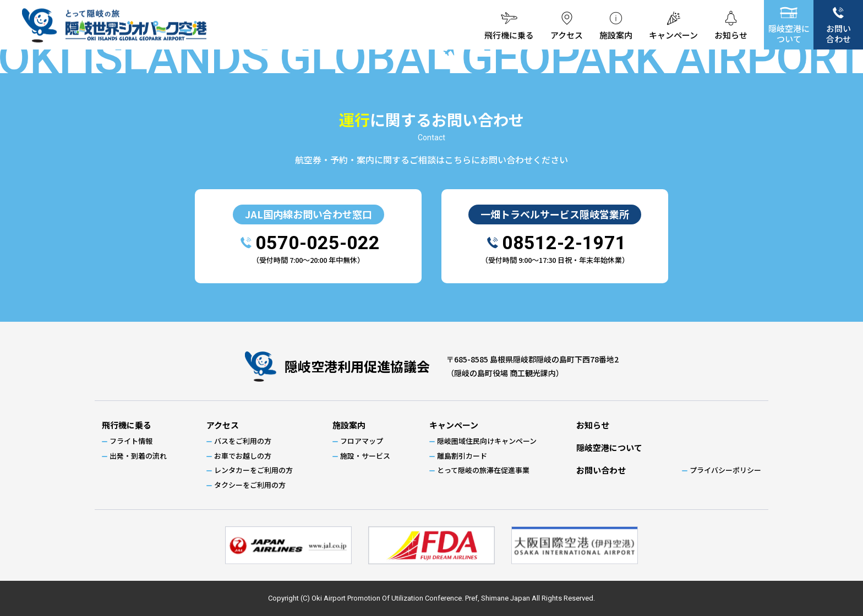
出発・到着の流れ (138, 456)
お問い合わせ (839, 34)
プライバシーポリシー (725, 470)
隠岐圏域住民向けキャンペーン (487, 441)
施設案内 (609, 35)
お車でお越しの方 (243, 456)
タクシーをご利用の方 (250, 485)
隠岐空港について (789, 34)
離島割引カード (462, 456)
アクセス (558, 35)
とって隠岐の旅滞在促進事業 (483, 470)
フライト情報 (131, 441)
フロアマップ (362, 441)
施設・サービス (365, 456)
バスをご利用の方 (243, 441)
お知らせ (730, 35)
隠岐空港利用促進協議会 (357, 366)
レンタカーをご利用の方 (253, 470)
